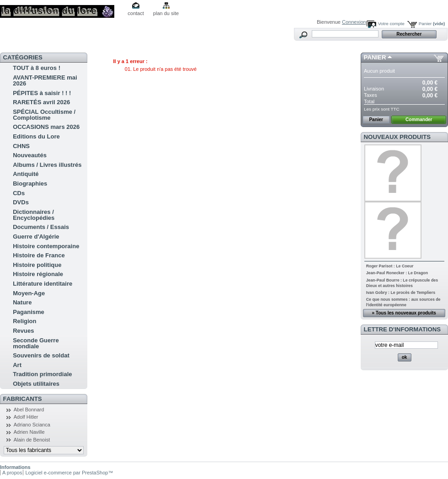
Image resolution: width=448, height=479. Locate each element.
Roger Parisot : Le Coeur (390, 266)
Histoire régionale (38, 274)
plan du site (166, 13)
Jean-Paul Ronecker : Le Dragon (397, 273)
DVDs (21, 202)
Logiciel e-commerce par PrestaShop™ (69, 473)
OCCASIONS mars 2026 (46, 127)
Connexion (354, 22)
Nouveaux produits (397, 137)
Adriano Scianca (32, 425)
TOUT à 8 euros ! (37, 68)
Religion (24, 321)
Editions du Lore (36, 136)
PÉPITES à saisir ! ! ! (42, 93)
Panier (432, 24)
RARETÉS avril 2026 (41, 102)
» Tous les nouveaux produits (404, 313)
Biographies (30, 184)
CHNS (21, 146)
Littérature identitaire (43, 284)
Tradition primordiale (42, 374)
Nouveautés (30, 155)
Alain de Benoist (32, 440)
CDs (19, 193)
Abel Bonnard (29, 410)
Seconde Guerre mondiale (36, 343)
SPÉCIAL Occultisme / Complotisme (44, 115)
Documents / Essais (41, 227)
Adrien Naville (29, 432)
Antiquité (26, 174)
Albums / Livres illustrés (47, 165)
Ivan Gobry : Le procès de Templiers (401, 293)
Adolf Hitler (26, 417)
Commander (419, 120)
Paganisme (29, 312)
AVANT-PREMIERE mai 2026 (45, 80)
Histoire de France (39, 255)
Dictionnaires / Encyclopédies (34, 215)
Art (17, 365)
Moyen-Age (29, 293)
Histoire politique (37, 265)
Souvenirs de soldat (41, 355)
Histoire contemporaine (46, 246)
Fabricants (23, 399)
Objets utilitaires (36, 384)
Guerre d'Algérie (36, 237)
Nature (22, 302)
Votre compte (391, 24)
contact (136, 13)
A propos (12, 473)
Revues (23, 331)
